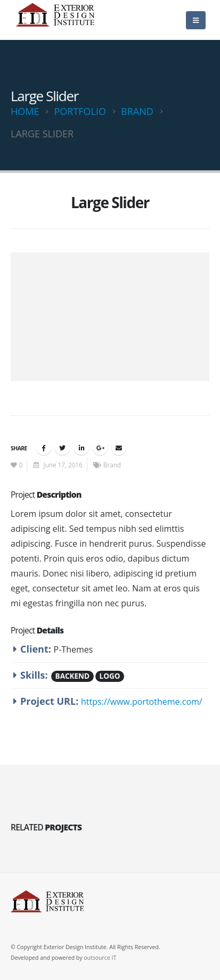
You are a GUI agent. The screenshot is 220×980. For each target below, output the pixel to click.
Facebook (44, 448)
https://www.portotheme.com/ (142, 702)
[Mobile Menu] (196, 20)
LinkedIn (82, 448)
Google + (100, 448)
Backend (72, 676)
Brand (112, 465)
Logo (110, 676)
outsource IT (100, 958)
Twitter (62, 448)
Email (119, 448)
